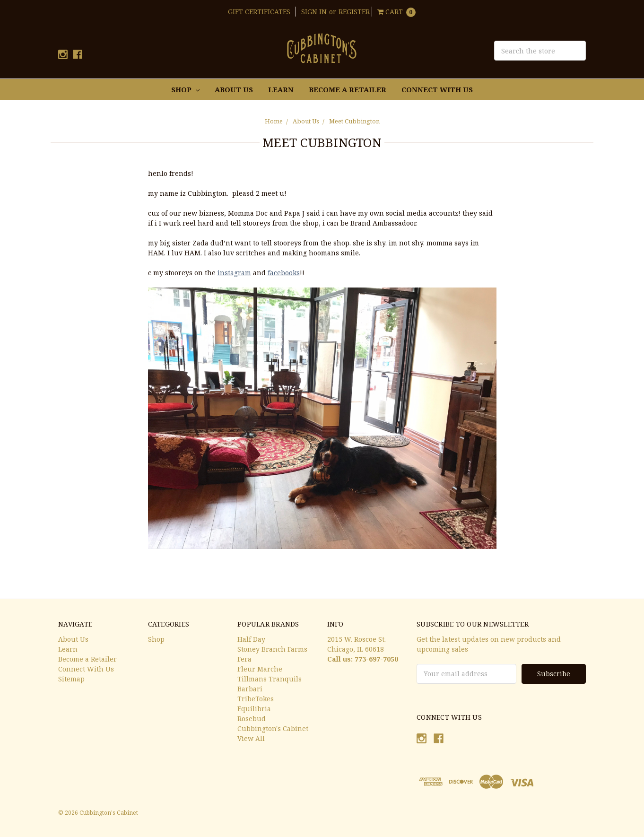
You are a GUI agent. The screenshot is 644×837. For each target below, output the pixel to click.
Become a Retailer (348, 89)
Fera (244, 659)
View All (251, 738)
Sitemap (71, 679)
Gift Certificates (259, 12)
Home (274, 121)
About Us (234, 89)
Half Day (251, 639)
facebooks (284, 273)
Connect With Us (437, 89)
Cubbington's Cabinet (273, 728)
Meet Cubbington (354, 121)
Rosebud (252, 719)
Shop (185, 89)
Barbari (250, 689)
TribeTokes (256, 699)
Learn (281, 89)
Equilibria (254, 709)
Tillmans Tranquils (270, 679)
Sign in (314, 12)
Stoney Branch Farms (272, 649)
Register (354, 12)
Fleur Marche (260, 669)
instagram (234, 273)
